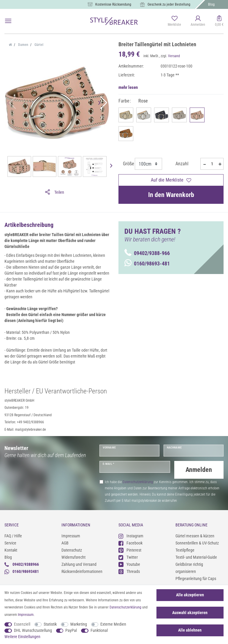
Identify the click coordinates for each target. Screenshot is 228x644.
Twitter (128, 557)
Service (10, 543)
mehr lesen (128, 87)
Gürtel (38, 45)
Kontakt (11, 550)
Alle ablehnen (190, 630)
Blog (211, 4)
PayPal (71, 630)
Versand (174, 56)
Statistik (50, 624)
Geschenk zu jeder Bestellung (169, 4)
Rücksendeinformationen (82, 571)
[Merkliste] (174, 21)
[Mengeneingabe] (212, 164)
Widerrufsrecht (73, 557)
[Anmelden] (198, 21)
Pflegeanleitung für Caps (196, 579)
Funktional (99, 630)
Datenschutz (72, 550)
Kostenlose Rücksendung (113, 4)
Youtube (129, 564)
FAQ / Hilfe (13, 536)
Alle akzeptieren (190, 595)
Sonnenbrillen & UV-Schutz (197, 543)
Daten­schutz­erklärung (125, 607)
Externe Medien (113, 624)
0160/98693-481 (147, 263)
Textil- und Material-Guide (196, 557)
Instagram (131, 536)
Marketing (79, 624)
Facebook (130, 543)
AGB (65, 543)
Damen (23, 45)
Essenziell (22, 624)
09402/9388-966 (147, 253)
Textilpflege (185, 550)
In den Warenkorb (171, 195)
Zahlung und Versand (79, 564)
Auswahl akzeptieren (190, 613)
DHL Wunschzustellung (33, 630)
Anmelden (199, 470)
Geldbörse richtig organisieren (189, 568)
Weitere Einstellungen (22, 637)
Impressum (71, 536)
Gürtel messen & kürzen (195, 536)
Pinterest (130, 550)
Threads (129, 571)
